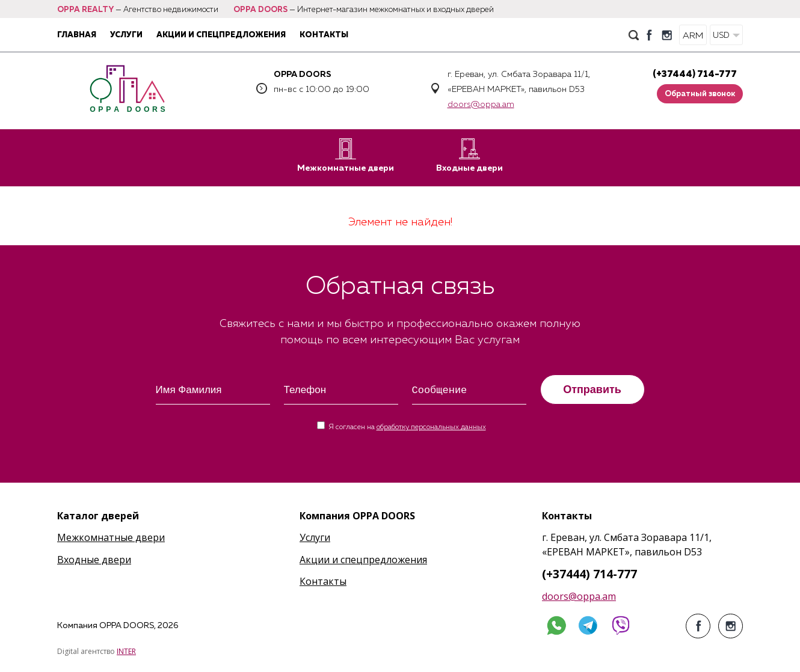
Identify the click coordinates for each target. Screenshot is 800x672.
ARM (693, 36)
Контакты (324, 35)
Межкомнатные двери (346, 155)
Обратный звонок (700, 94)
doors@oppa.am (481, 105)
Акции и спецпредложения (221, 35)
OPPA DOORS (260, 10)
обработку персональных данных (431, 427)
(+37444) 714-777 (695, 74)
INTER (126, 651)
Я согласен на (407, 427)
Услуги (126, 35)
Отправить (592, 389)
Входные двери (469, 155)
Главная (77, 35)
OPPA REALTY (85, 10)
